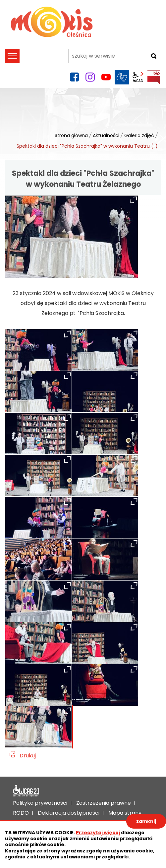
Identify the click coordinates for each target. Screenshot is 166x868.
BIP (154, 77)
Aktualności (106, 135)
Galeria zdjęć (139, 135)
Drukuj (28, 756)
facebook (74, 77)
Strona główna (71, 135)
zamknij (146, 821)
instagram (90, 77)
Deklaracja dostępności (26, 791)
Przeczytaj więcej (98, 833)
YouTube (106, 77)
